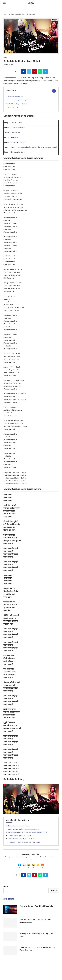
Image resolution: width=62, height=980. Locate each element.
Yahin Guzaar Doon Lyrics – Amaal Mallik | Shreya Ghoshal (28, 832)
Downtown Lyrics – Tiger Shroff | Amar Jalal (36, 906)
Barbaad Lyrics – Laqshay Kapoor (19, 826)
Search (6, 886)
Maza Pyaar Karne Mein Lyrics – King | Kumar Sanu (37, 935)
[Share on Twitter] (29, 71)
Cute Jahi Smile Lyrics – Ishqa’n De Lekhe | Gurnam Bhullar (36, 921)
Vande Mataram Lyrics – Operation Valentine (23, 829)
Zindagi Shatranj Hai (18, 128)
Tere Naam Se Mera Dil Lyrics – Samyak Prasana (24, 842)
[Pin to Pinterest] (35, 71)
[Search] (57, 3)
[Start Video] (31, 799)
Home (5, 14)
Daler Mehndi (15, 133)
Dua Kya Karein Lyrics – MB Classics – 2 (21, 836)
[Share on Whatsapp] (40, 71)
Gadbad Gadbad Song (14, 108)
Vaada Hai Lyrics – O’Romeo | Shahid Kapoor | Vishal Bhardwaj (37, 948)
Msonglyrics (9, 65)
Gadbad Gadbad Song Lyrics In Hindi (17, 104)
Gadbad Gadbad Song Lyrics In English (18, 100)
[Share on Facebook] (24, 71)
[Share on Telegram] (46, 71)
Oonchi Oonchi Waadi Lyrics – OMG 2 (21, 839)
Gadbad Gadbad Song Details (15, 96)
